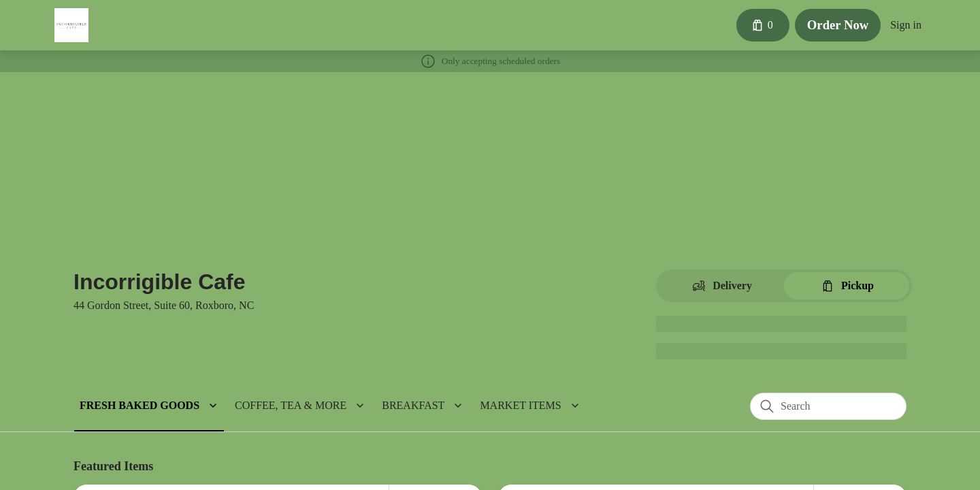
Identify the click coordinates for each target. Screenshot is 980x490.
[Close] (642, 69)
